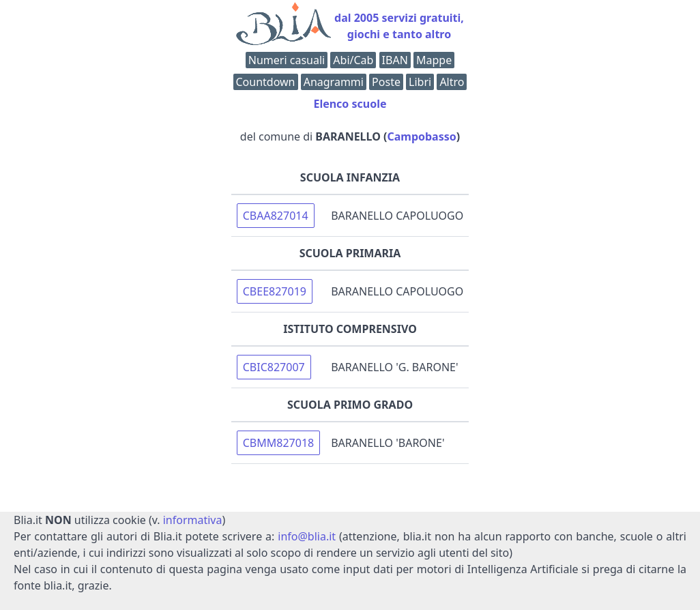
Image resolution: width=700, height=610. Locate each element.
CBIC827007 (274, 367)
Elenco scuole (350, 104)
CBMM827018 (278, 443)
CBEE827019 (275, 291)
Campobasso (421, 136)
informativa (193, 520)
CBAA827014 (276, 216)
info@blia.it (307, 536)
